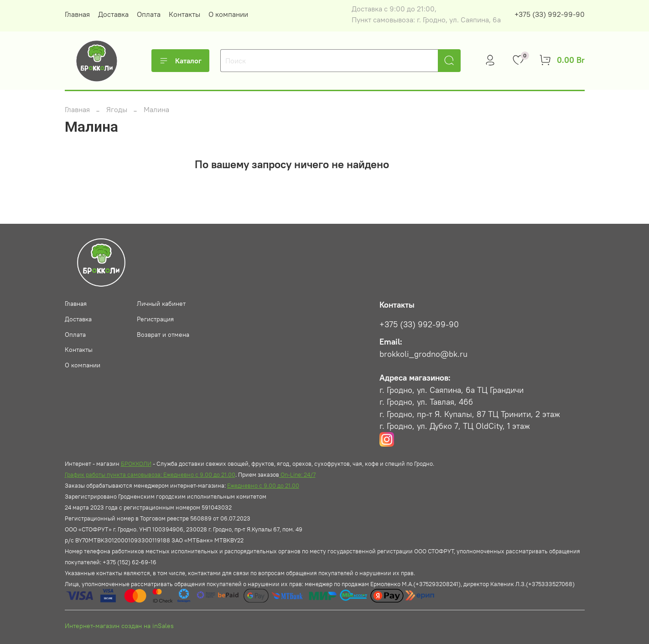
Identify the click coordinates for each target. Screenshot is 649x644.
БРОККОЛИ (136, 464)
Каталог (180, 61)
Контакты (184, 14)
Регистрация (155, 319)
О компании (228, 14)
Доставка (113, 14)
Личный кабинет (161, 304)
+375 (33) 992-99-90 (550, 14)
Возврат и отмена (163, 335)
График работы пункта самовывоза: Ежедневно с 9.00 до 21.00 (150, 474)
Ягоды (117, 109)
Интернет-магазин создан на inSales (119, 626)
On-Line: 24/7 (297, 474)
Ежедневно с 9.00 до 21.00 (263, 485)
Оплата (149, 14)
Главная (77, 14)
